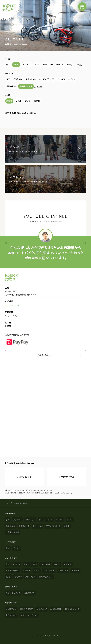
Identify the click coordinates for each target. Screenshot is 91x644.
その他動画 (45, 564)
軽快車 (67, 526)
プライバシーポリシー (29, 615)
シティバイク (38, 526)
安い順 (28, 101)
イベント (57, 564)
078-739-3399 (12, 305)
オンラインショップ (72, 609)
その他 (16, 65)
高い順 (37, 101)
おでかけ (18, 577)
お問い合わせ (45, 355)
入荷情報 (68, 564)
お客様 (37, 571)
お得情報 (26, 571)
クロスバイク (24, 526)
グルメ (8, 577)
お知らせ (17, 564)
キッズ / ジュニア (47, 79)
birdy (70, 65)
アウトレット (31, 79)
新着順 (9, 101)
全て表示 (79, 65)
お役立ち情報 (49, 571)
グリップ (16, 548)
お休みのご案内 (30, 564)
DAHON (60, 65)
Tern (36, 65)
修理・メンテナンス (13, 593)
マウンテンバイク (53, 526)
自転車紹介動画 (12, 571)
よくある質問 (56, 609)
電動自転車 (11, 86)
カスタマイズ (63, 571)
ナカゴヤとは (11, 609)
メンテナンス (31, 577)
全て (8, 65)
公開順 (18, 101)
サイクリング (42, 609)
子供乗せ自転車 (26, 86)
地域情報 (75, 571)
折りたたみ (18, 79)
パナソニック (48, 65)
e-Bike (72, 79)
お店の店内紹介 (46, 577)
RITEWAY (27, 65)
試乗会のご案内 (26, 609)
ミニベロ (61, 79)
